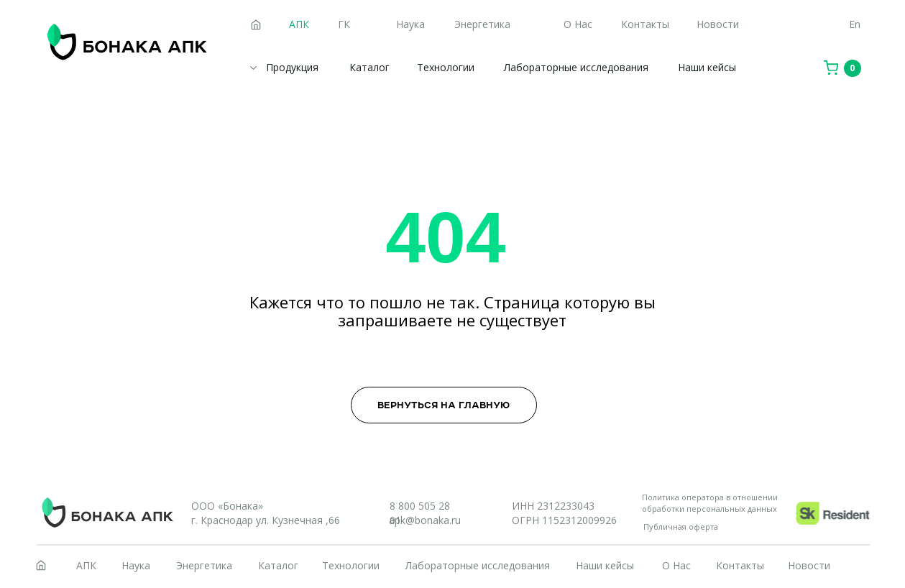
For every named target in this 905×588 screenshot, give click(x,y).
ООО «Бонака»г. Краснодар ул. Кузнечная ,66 (266, 513)
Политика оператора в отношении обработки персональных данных (710, 503)
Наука (410, 24)
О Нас (578, 24)
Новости (718, 24)
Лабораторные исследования (576, 67)
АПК (86, 565)
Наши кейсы (707, 67)
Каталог (369, 67)
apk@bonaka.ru (425, 520)
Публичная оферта (681, 527)
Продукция (292, 67)
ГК (344, 24)
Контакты (645, 24)
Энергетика (482, 24)
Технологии (446, 67)
